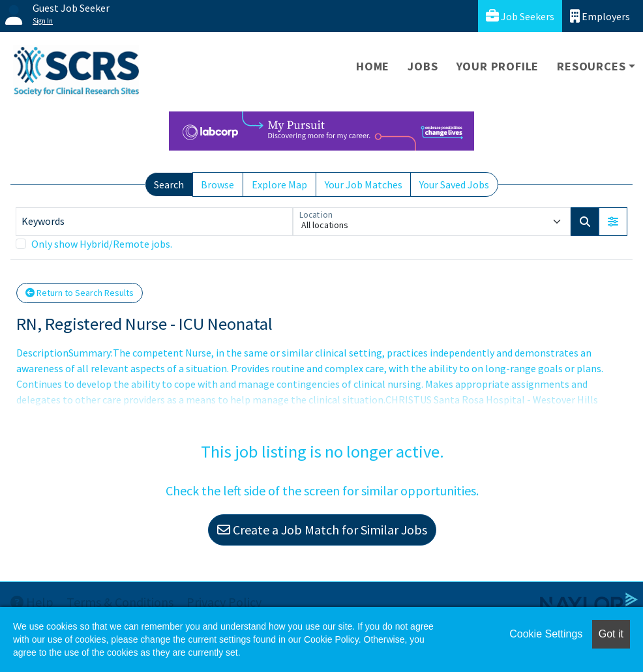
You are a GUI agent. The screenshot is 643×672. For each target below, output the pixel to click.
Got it (611, 634)
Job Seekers (520, 16)
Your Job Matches (364, 184)
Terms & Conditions (120, 602)
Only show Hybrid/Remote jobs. (102, 244)
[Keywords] (154, 222)
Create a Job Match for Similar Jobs (322, 530)
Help (32, 602)
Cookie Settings (546, 634)
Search (169, 184)
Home (373, 66)
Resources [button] (591, 66)
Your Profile (498, 66)
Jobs (423, 66)
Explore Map (279, 184)
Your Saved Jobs (454, 184)
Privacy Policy (224, 602)
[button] (613, 222)
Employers (600, 16)
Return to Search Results (80, 293)
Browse (217, 184)
